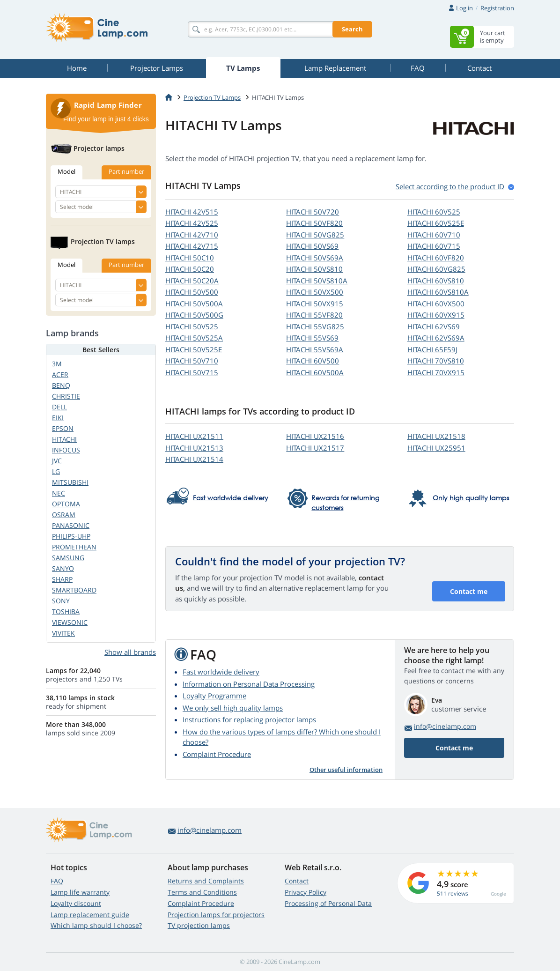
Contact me (469, 591)
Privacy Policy (306, 892)
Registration (497, 8)
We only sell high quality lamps (233, 708)
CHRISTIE (66, 396)
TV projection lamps (199, 925)
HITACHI (192, 212)
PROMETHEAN (74, 547)
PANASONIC (71, 525)
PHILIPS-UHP (71, 536)
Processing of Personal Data (328, 903)
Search (352, 29)
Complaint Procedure (217, 754)
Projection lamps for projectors (216, 915)
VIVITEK (63, 633)
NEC (59, 493)
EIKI (58, 418)
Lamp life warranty (80, 892)
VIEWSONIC (70, 622)
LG (56, 471)
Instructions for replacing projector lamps (249, 719)
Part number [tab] (126, 171)
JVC (57, 461)
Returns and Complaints (206, 881)
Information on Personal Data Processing (249, 684)
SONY (61, 601)
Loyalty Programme (214, 696)
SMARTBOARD (74, 590)
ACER (60, 374)
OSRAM (64, 515)
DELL (59, 407)
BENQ (61, 385)
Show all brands (130, 652)
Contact (297, 881)
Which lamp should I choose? (96, 925)
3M (57, 364)
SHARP (62, 579)
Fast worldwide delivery (221, 672)
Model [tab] (66, 171)
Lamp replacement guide (90, 915)
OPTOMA (66, 504)
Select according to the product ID (450, 186)
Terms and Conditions (202, 892)
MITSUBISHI (70, 482)
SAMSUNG (68, 558)
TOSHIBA (66, 612)
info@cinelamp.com (445, 726)
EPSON (63, 428)
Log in (464, 8)
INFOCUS (66, 450)
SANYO (63, 568)
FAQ (57, 881)
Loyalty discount (76, 903)
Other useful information (346, 770)
